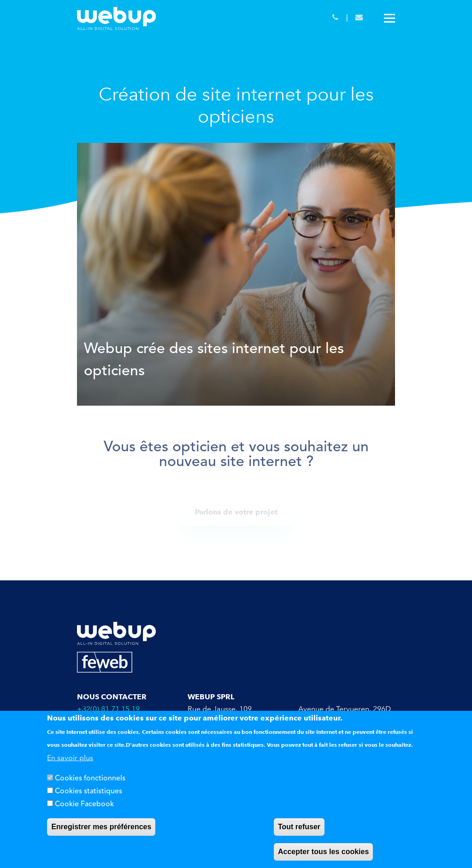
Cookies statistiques (88, 791)
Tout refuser (299, 827)
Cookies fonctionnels (90, 779)
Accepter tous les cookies (323, 852)
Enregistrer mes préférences (101, 827)
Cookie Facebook (84, 804)
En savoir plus (70, 758)
